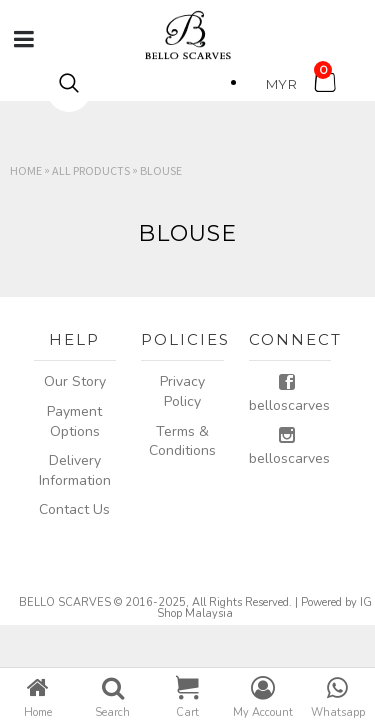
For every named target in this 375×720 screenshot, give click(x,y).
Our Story (75, 381)
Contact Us (74, 509)
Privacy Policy (182, 391)
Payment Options (74, 421)
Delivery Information (75, 470)
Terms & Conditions (182, 441)
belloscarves (289, 393)
